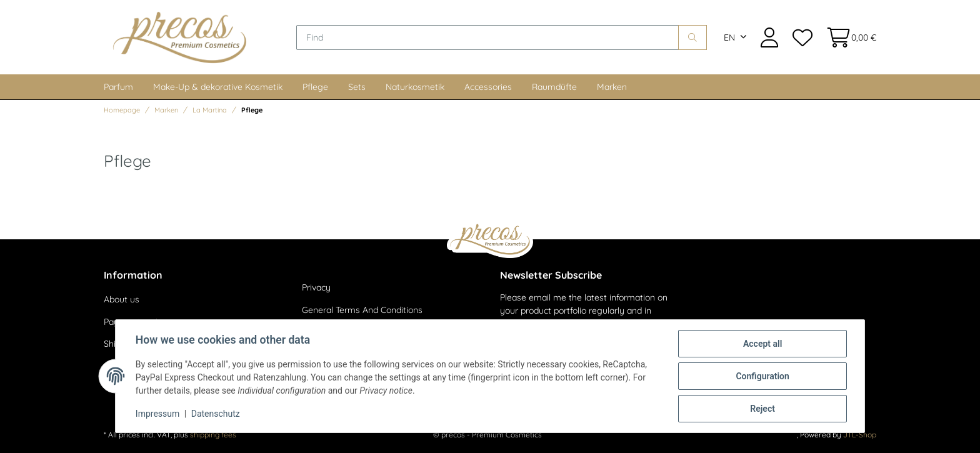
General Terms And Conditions (362, 310)
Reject (762, 409)
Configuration (762, 376)
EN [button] (729, 37)
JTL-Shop (860, 435)
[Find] (487, 37)
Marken (612, 87)
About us (122, 299)
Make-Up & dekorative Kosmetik (218, 87)
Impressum (157, 414)
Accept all (762, 344)
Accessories (488, 87)
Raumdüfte (554, 87)
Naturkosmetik (415, 87)
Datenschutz (216, 414)
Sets (357, 87)
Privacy (316, 287)
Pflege (315, 87)
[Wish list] (802, 37)
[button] (769, 37)
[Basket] (848, 37)
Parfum (118, 87)
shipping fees (213, 435)
